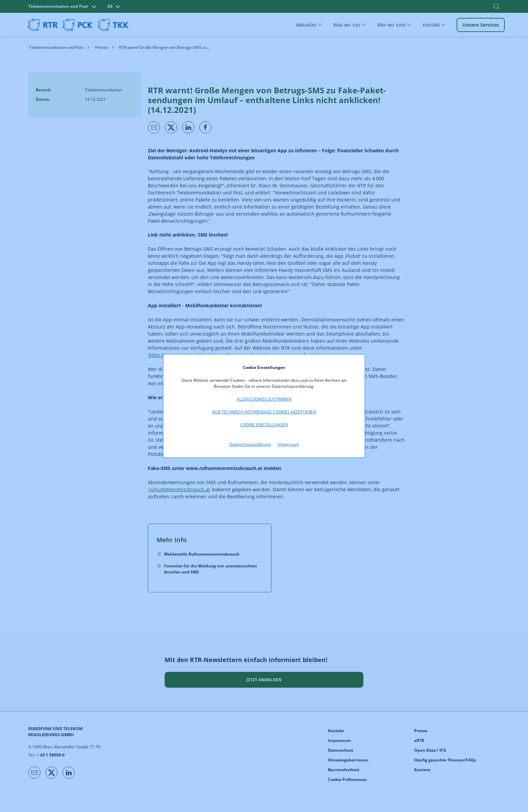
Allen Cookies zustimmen (264, 399)
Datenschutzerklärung (250, 444)
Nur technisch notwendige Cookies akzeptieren (264, 412)
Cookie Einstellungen (264, 425)
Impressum (288, 444)
